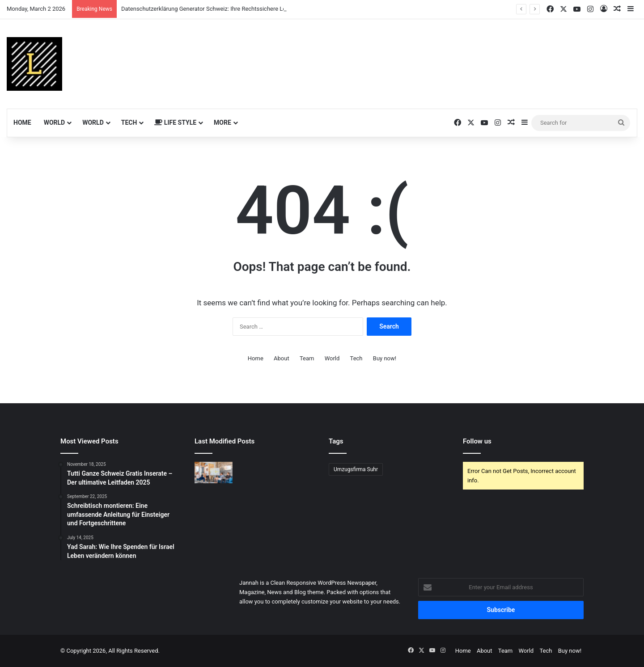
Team (307, 358)
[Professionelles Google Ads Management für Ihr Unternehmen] (214, 473)
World (55, 122)
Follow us (477, 441)
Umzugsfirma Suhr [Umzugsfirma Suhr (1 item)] (356, 469)
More (222, 122)
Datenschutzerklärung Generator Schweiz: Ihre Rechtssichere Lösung (210, 9)
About (282, 358)
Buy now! (385, 358)
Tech (129, 122)
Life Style (175, 122)
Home (22, 122)
